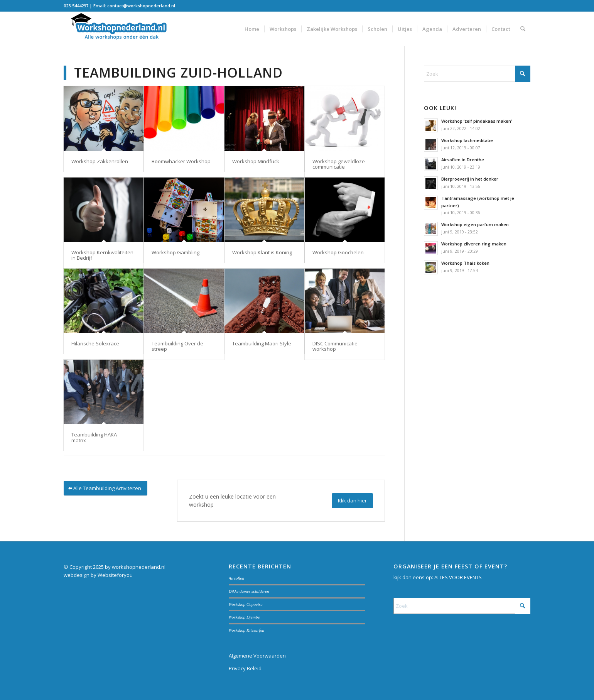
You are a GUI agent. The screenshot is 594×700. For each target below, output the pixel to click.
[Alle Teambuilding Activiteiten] (105, 488)
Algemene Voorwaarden (257, 656)
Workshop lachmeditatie (467, 140)
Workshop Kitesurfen (247, 630)
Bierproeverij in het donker (470, 179)
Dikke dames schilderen (249, 591)
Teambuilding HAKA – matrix (96, 437)
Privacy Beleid (245, 668)
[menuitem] (252, 29)
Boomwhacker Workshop (181, 161)
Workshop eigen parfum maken (475, 224)
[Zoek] (523, 29)
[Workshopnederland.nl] (121, 29)
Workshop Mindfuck (256, 161)
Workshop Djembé (244, 617)
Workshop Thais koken (465, 263)
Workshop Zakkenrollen (100, 161)
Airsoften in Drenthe (463, 160)
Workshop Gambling (175, 252)
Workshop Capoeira (246, 604)
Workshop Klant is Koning (262, 252)
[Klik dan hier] (352, 501)
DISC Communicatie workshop (335, 346)
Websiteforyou (115, 575)
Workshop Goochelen (338, 252)
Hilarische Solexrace (95, 343)
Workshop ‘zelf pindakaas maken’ (477, 121)
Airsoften (237, 578)
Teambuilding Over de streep (177, 346)
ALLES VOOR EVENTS (458, 577)
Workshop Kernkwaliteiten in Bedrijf (102, 255)
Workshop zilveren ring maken (474, 244)
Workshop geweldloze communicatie (339, 164)
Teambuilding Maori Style (262, 343)
